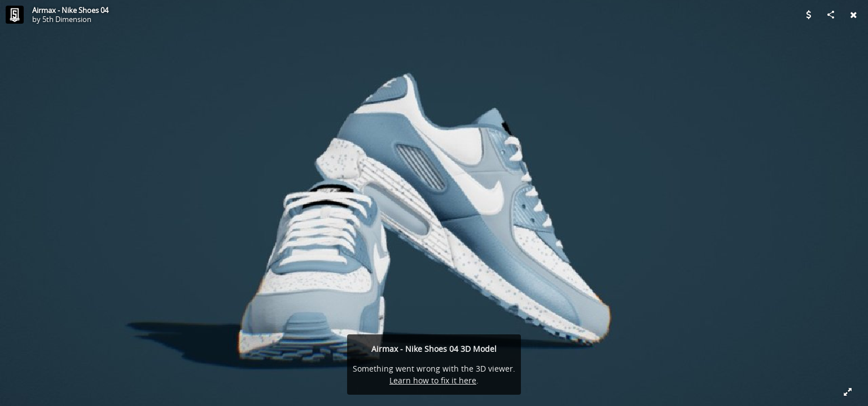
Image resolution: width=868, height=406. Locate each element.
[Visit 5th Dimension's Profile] (15, 15)
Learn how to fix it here (433, 380)
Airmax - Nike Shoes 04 (70, 10)
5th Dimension (67, 19)
